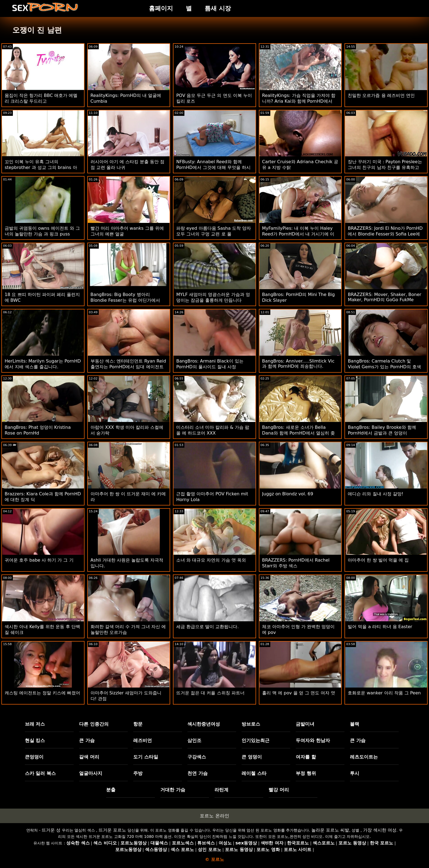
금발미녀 (305, 724)
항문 (138, 724)
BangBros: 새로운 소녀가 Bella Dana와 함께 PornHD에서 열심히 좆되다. (298, 433)
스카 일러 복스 (40, 773)
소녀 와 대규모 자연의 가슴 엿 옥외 (211, 560)
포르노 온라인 (214, 816)
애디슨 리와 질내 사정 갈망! (376, 494)
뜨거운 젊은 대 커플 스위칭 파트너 (210, 693)
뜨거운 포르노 (112, 830)
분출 (111, 790)
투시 (355, 773)
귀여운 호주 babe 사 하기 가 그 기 (39, 560)
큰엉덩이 (34, 757)
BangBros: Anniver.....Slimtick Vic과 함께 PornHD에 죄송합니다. (298, 364)
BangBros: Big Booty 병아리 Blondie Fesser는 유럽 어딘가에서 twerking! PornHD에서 (125, 300)
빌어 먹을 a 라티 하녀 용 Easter (380, 627)
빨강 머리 (279, 790)
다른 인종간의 (94, 724)
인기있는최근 (256, 740)
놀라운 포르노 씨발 (330, 830)
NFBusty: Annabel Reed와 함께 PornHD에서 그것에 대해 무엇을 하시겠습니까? (213, 167)
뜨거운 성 (51, 830)
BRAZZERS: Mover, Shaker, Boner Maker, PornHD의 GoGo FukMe (385, 297)
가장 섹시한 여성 (380, 830)
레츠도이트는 (364, 757)
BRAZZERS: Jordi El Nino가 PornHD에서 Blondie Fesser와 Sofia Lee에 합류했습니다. (385, 234)
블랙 (355, 724)
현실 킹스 (35, 740)
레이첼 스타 (254, 773)
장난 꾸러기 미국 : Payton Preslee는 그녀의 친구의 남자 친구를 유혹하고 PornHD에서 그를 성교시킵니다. (385, 167)
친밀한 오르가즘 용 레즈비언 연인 (381, 95)
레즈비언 (143, 740)
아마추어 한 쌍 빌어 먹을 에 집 (378, 560)
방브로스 (251, 724)
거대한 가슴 (173, 790)
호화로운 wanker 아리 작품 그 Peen (384, 693)
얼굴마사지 (91, 773)
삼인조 (194, 740)
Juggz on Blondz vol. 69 (288, 494)
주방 (138, 773)
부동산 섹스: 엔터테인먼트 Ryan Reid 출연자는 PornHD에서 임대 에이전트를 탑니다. (128, 367)
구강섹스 (197, 757)
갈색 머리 (89, 757)
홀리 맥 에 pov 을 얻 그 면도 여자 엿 (299, 693)
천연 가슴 (198, 773)
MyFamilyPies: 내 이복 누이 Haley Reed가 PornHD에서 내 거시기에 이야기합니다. (298, 234)
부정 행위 (306, 773)
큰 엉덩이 (252, 757)
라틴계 (221, 790)
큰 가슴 (87, 740)
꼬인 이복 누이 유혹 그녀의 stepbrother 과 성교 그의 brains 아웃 (41, 167)
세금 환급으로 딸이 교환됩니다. (207, 627)
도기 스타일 (146, 757)
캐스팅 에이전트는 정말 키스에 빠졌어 (42, 693)
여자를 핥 (306, 757)
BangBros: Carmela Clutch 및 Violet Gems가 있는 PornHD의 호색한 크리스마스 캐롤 (384, 367)
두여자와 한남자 (313, 740)
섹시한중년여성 (204, 724)
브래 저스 (35, 724)
